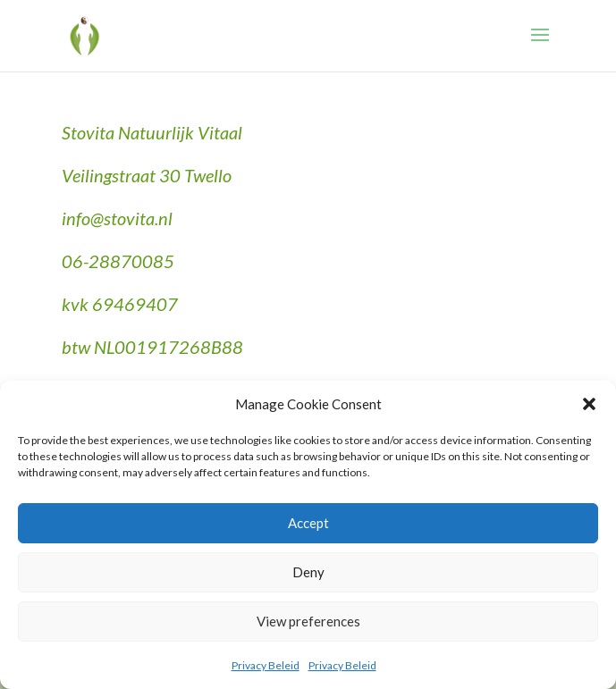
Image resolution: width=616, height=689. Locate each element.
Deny (308, 572)
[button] (589, 404)
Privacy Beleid (266, 665)
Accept (308, 523)
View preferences (308, 621)
